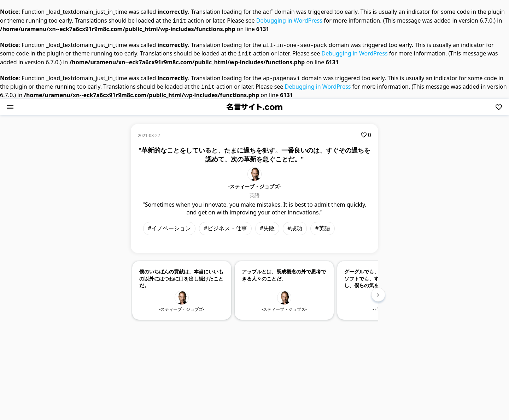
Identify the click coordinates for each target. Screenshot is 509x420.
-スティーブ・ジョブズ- (255, 182)
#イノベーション (169, 224)
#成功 (295, 224)
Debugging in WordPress (289, 20)
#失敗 (267, 224)
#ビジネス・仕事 (225, 224)
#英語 (322, 224)
